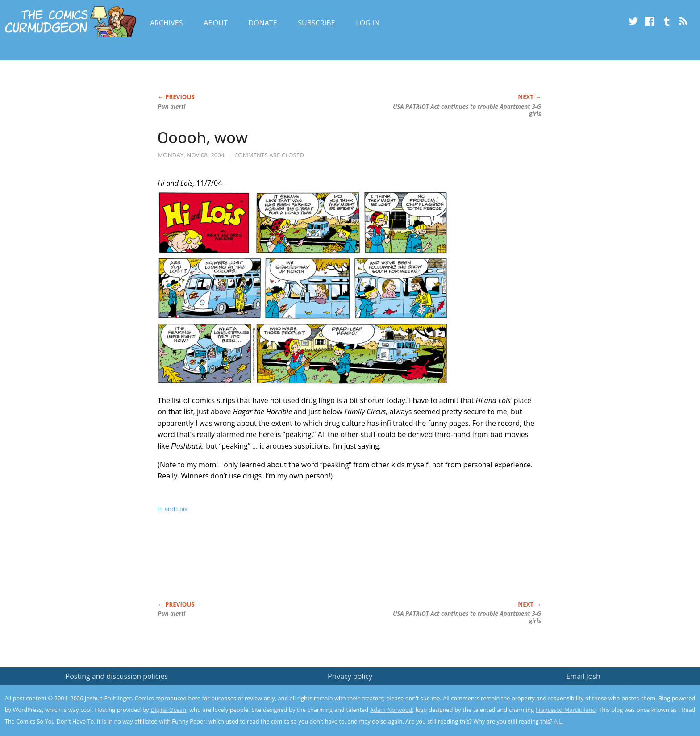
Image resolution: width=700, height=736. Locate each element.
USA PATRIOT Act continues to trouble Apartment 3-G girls (467, 110)
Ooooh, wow (203, 138)
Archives (167, 23)
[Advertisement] (320, 566)
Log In (368, 23)
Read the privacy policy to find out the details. (620, 680)
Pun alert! (171, 107)
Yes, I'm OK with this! (624, 703)
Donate (263, 23)
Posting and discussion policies (117, 676)
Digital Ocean (168, 710)
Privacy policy (350, 676)
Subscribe (316, 23)
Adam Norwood (391, 710)
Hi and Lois (173, 509)
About (215, 23)
